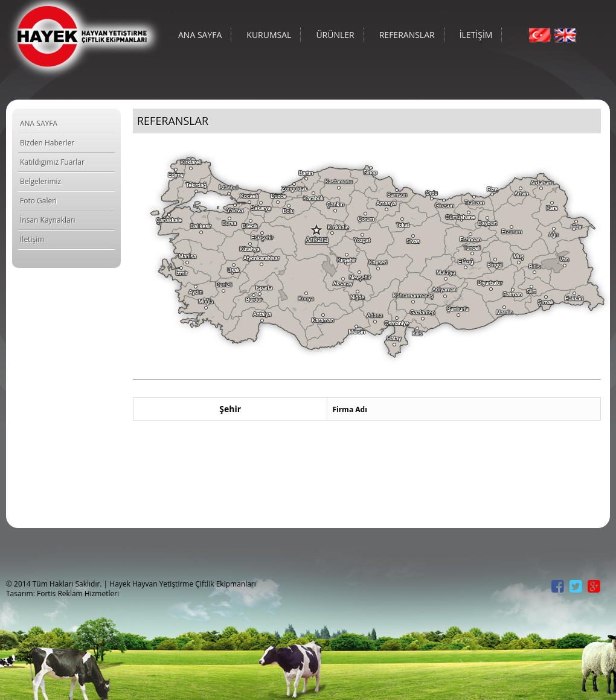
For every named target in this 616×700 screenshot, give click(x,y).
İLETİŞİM (476, 35)
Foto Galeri (38, 201)
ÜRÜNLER (335, 35)
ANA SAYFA (200, 35)
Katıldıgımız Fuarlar (52, 162)
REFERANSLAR (407, 35)
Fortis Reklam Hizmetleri (78, 593)
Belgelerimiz (40, 181)
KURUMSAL (269, 35)
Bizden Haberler (47, 143)
